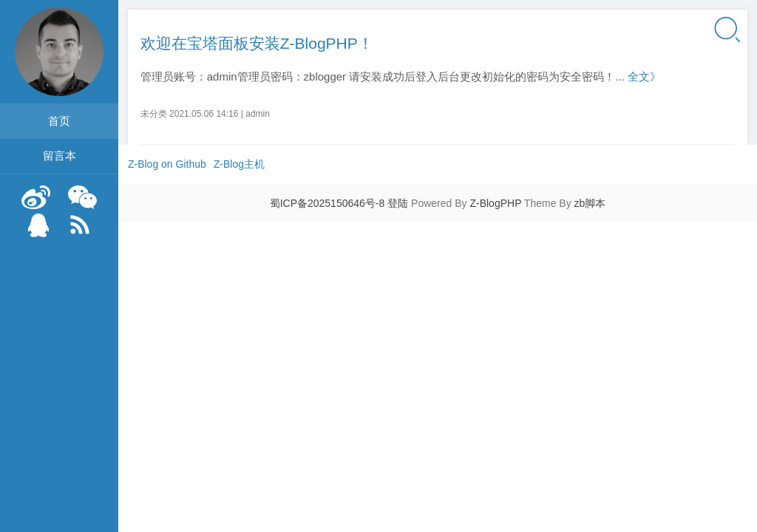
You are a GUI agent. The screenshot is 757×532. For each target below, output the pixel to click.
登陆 (398, 203)
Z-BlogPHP (495, 203)
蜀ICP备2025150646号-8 (327, 203)
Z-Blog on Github (167, 164)
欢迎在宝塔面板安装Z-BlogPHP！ (257, 43)
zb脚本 (590, 203)
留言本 (60, 156)
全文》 (644, 76)
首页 (59, 121)
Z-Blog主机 (239, 164)
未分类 (154, 114)
